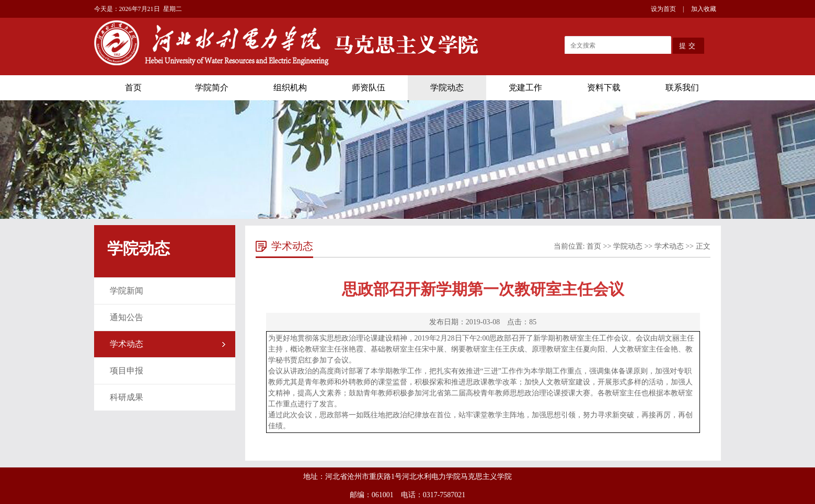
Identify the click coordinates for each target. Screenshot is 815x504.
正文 (703, 246)
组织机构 (290, 87)
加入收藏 (704, 9)
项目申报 (127, 371)
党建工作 (525, 87)
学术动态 (127, 344)
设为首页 (663, 9)
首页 (133, 87)
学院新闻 (127, 291)
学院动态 (447, 87)
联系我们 (682, 87)
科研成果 (127, 397)
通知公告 (127, 317)
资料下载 (604, 87)
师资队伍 (369, 87)
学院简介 (212, 87)
